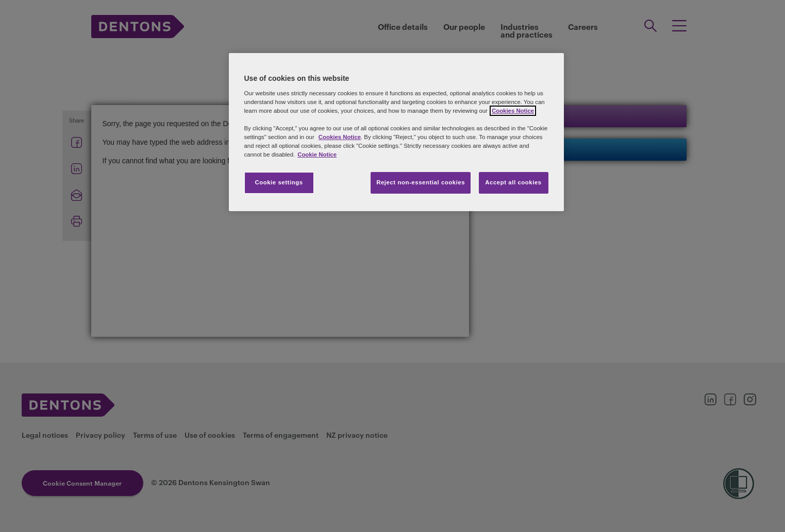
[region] (396, 132)
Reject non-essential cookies (421, 182)
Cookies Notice (340, 137)
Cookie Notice (317, 155)
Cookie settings (279, 182)
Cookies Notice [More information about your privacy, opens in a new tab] (513, 111)
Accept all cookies (513, 182)
